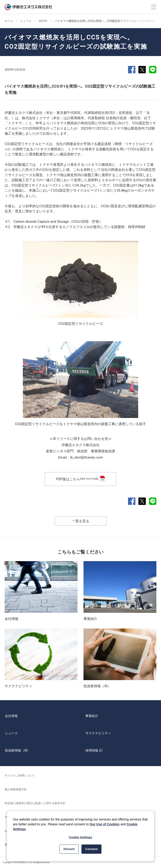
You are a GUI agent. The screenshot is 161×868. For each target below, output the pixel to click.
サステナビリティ (98, 733)
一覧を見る (81, 521)
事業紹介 (92, 716)
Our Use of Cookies (104, 824)
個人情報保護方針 (16, 789)
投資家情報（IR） (18, 750)
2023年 (43, 21)
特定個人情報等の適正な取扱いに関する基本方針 (35, 803)
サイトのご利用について (20, 776)
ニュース (26, 21)
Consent (91, 849)
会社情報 (11, 716)
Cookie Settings (81, 837)
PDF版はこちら (80, 479)
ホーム (9, 21)
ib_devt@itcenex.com (86, 457)
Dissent (69, 849)
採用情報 (94, 750)
